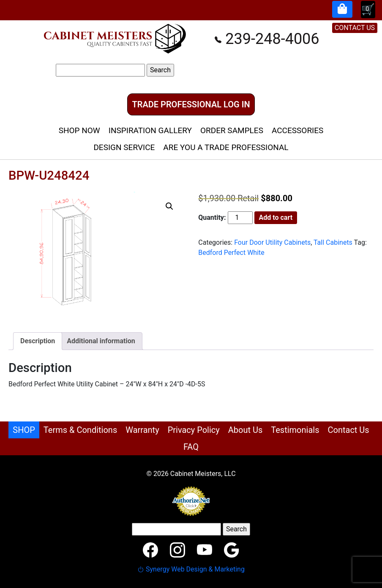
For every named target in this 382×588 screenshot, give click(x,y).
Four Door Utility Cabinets (272, 242)
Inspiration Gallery (150, 130)
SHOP (24, 430)
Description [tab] (38, 341)
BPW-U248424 (49, 175)
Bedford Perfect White (231, 253)
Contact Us (349, 430)
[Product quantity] (240, 218)
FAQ (191, 447)
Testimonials (295, 430)
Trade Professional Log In (191, 104)
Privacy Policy (194, 430)
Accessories (297, 130)
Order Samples (232, 130)
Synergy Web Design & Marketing (191, 569)
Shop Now (79, 130)
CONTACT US (355, 28)
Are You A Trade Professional (226, 147)
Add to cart (276, 217)
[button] (169, 206)
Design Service (124, 147)
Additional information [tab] (101, 341)
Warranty (142, 430)
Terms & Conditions (80, 430)
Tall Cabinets (333, 242)
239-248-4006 (267, 39)
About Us (246, 430)
